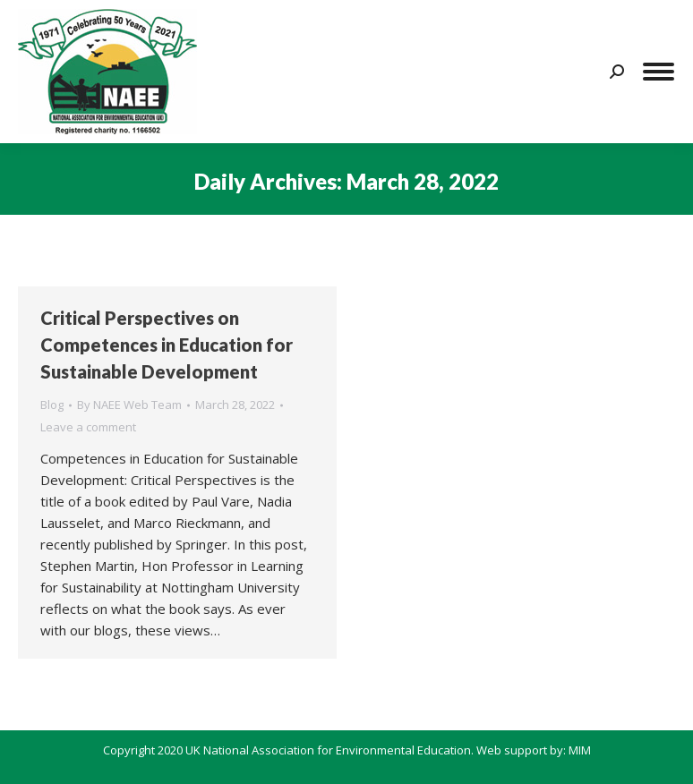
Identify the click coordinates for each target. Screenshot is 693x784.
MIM (580, 750)
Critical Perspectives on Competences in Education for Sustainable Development (167, 345)
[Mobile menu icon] (659, 72)
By (129, 405)
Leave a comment (88, 427)
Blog (52, 405)
